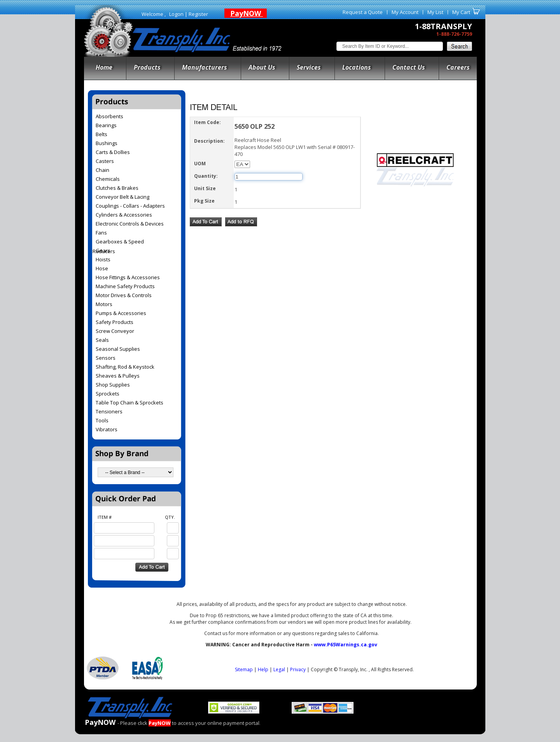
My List (435, 12)
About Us (262, 67)
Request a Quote (363, 12)
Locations (357, 67)
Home (104, 67)
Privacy (298, 669)
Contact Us (409, 67)
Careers (458, 67)
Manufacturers (205, 67)
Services (309, 67)
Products (147, 67)
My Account (405, 12)
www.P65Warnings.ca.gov (346, 645)
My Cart (461, 12)
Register (198, 14)
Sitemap (244, 669)
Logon (176, 14)
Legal (279, 669)
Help (263, 669)
